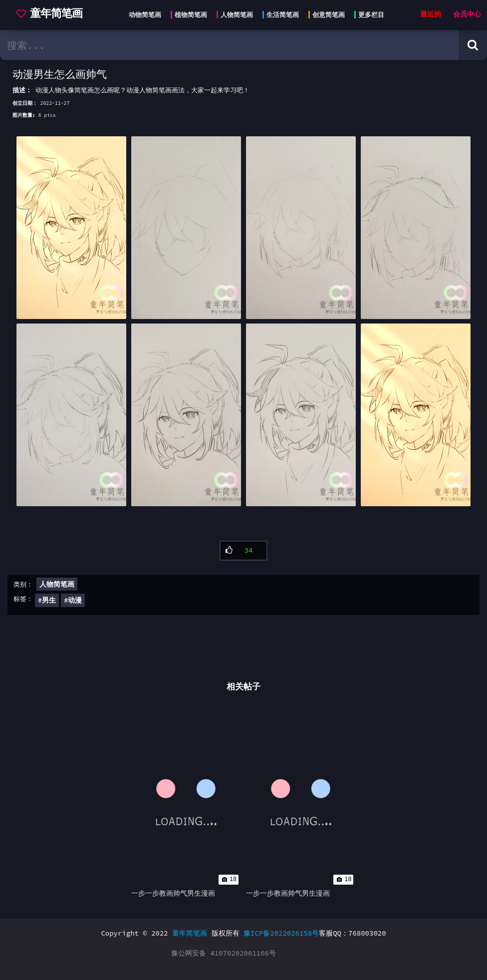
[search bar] (229, 45)
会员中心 (467, 14)
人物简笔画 (57, 584)
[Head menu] (253, 15)
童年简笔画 (190, 933)
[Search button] (473, 45)
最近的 (431, 14)
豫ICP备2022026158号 (281, 933)
